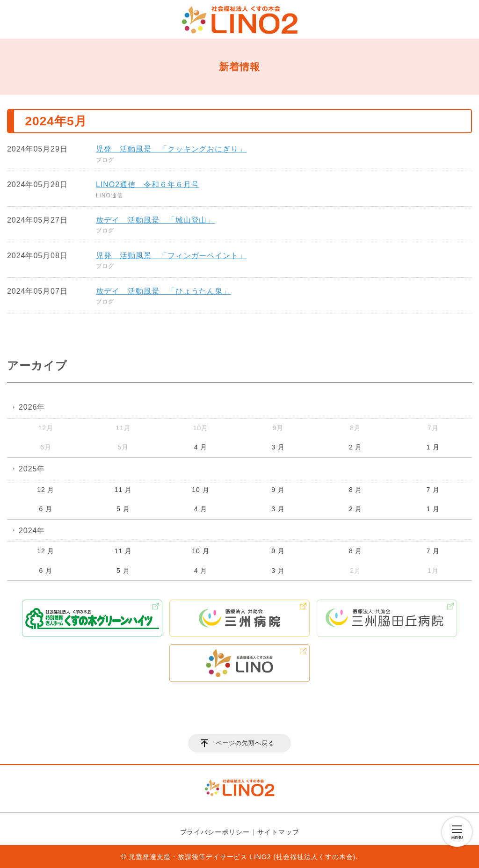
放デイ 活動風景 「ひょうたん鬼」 (163, 291)
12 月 (46, 490)
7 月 (433, 490)
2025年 (32, 469)
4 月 (201, 447)
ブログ (105, 160)
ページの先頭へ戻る (245, 743)
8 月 (356, 490)
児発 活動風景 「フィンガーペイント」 (171, 256)
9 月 (278, 490)
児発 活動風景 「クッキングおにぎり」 (171, 149)
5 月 (123, 509)
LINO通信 (109, 195)
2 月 (356, 447)
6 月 (46, 509)
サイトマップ (278, 832)
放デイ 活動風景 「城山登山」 (155, 220)
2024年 (32, 531)
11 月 (123, 490)
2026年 (32, 407)
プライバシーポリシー (215, 832)
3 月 (278, 447)
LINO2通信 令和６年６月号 (148, 184)
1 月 (433, 447)
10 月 (200, 490)
